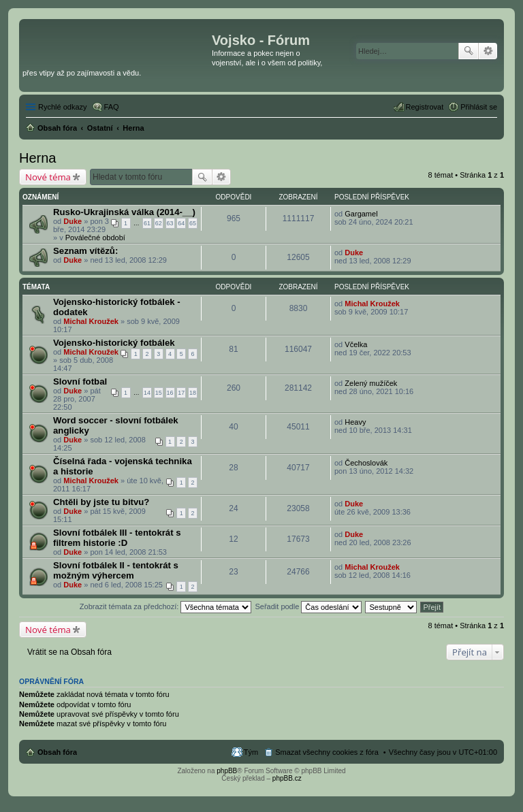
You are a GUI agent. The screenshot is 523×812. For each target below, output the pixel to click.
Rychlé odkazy (63, 107)
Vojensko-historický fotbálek (114, 343)
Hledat (469, 51)
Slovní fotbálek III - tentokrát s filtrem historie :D (117, 538)
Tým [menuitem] (251, 752)
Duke (73, 221)
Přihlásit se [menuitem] (479, 107)
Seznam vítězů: (85, 251)
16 (170, 393)
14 (147, 393)
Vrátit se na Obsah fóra (69, 652)
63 (170, 223)
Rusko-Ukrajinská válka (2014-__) (124, 212)
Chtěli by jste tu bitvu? (101, 502)
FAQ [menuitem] (112, 107)
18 (193, 393)
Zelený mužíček (371, 383)
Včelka (356, 344)
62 (159, 223)
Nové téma (48, 177)
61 (147, 223)
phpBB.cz (287, 778)
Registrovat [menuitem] (425, 107)
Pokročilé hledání (488, 51)
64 (181, 223)
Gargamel (361, 214)
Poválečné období (95, 238)
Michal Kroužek (91, 321)
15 (159, 393)
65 (193, 223)
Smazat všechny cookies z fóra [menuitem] (327, 752)
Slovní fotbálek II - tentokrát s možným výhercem (116, 570)
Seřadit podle (308, 606)
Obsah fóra (57, 752)
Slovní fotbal (80, 381)
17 (181, 393)
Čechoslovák (366, 463)
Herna (37, 158)
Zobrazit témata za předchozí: (166, 606)
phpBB (227, 771)
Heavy (355, 422)
